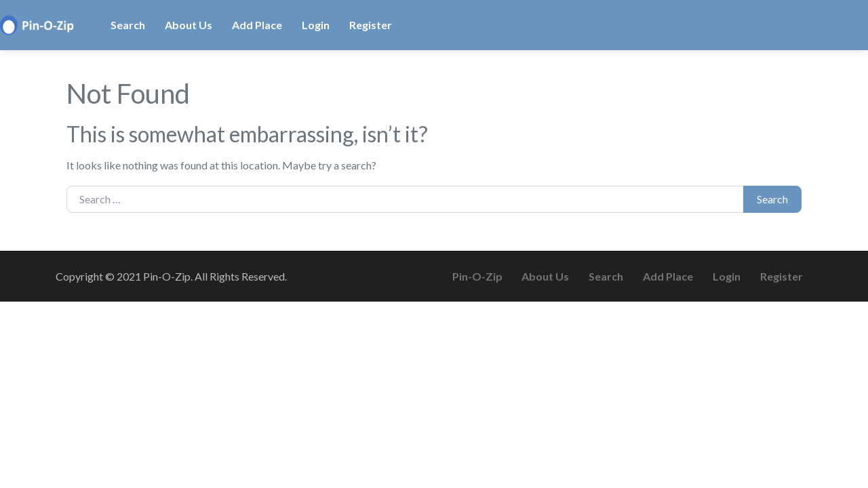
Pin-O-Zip (477, 276)
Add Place (257, 25)
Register (371, 25)
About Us (189, 25)
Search (128, 25)
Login (316, 25)
